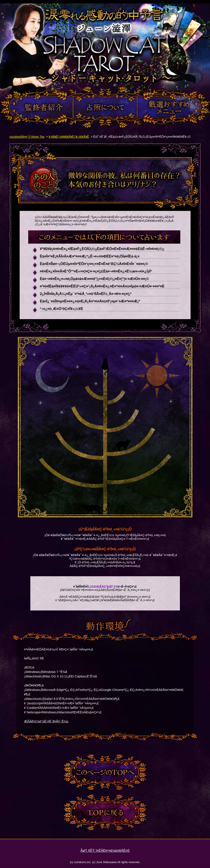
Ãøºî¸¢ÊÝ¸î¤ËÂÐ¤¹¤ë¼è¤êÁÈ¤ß (105, 851)
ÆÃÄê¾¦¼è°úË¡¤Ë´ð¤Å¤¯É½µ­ (46, 721)
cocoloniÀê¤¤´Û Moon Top (27, 137)
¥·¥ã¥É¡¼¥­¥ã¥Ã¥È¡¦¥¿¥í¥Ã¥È (69, 137)
